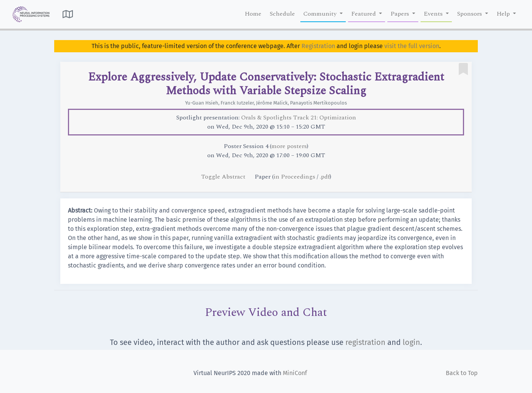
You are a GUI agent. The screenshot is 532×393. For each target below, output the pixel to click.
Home (253, 14)
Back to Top (462, 373)
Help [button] (504, 14)
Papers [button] (401, 14)
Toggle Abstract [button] (224, 177)
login (411, 342)
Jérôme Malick (272, 103)
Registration (318, 46)
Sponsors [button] (470, 14)
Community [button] (321, 14)
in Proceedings (294, 177)
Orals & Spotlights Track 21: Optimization (299, 118)
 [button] (68, 14)
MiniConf (295, 373)
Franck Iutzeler (237, 103)
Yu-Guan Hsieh (202, 103)
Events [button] (434, 14)
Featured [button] (364, 14)
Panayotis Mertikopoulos (318, 103)
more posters (289, 146)
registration (365, 342)
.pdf (325, 177)
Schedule (282, 14)
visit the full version (412, 46)
